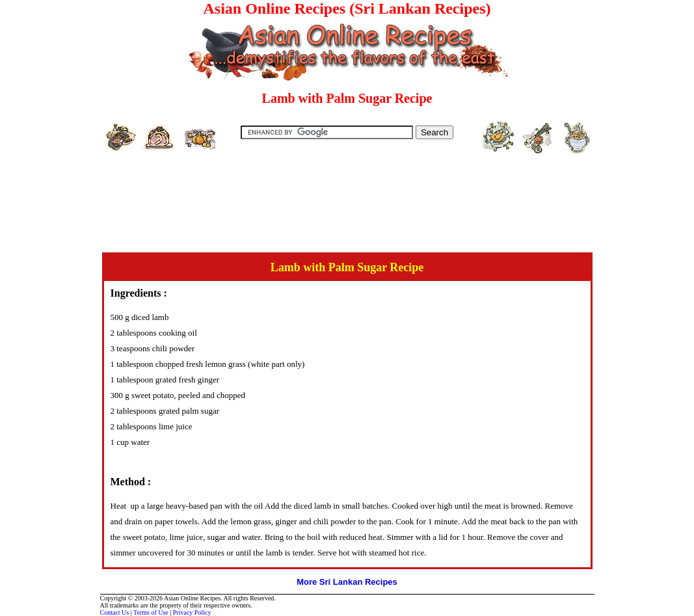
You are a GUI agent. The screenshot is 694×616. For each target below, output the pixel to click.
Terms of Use (151, 612)
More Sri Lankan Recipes (347, 582)
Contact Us (115, 612)
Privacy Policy (192, 612)
